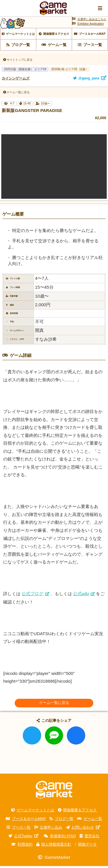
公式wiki (81, 596)
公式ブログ (32, 596)
